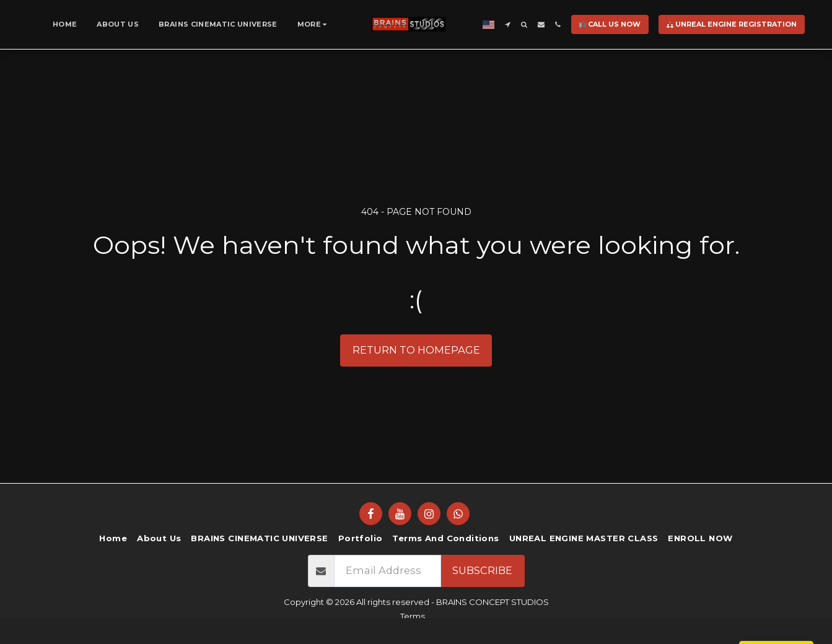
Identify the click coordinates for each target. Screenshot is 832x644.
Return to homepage (416, 350)
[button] (508, 24)
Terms (413, 616)
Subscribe (482, 570)
